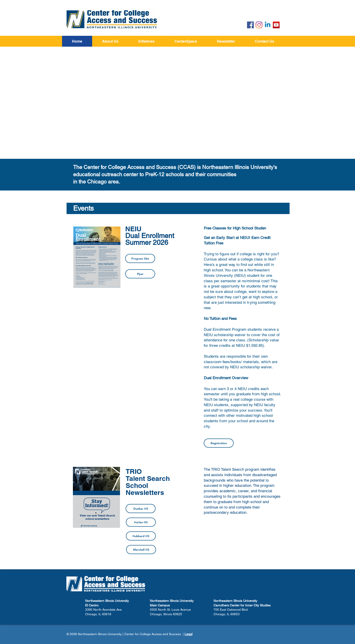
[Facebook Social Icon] (250, 25)
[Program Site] (140, 258)
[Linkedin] (268, 25)
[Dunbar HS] (141, 509)
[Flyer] (140, 274)
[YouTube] (276, 25)
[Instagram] (259, 25)
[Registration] (219, 443)
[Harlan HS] (141, 522)
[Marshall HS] (141, 550)
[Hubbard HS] (141, 536)
